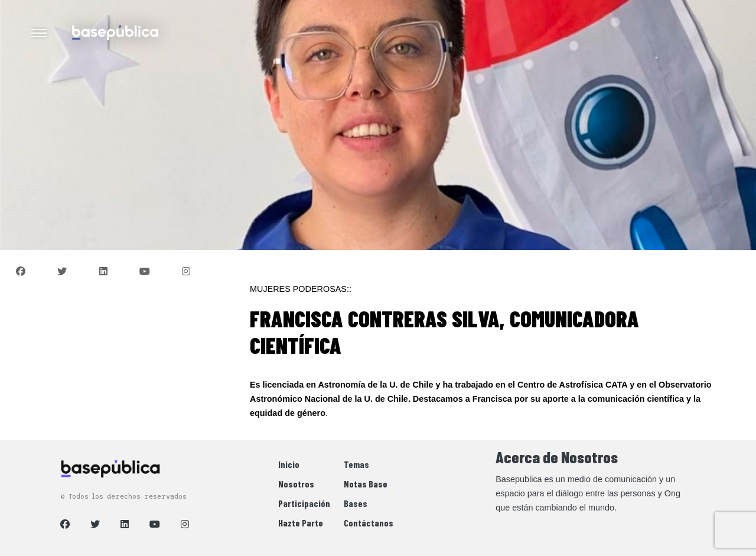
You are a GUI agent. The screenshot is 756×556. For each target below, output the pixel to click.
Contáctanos (369, 523)
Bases (356, 503)
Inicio (289, 464)
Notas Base (366, 484)
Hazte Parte (301, 523)
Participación (304, 503)
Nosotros (296, 484)
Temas (356, 464)
